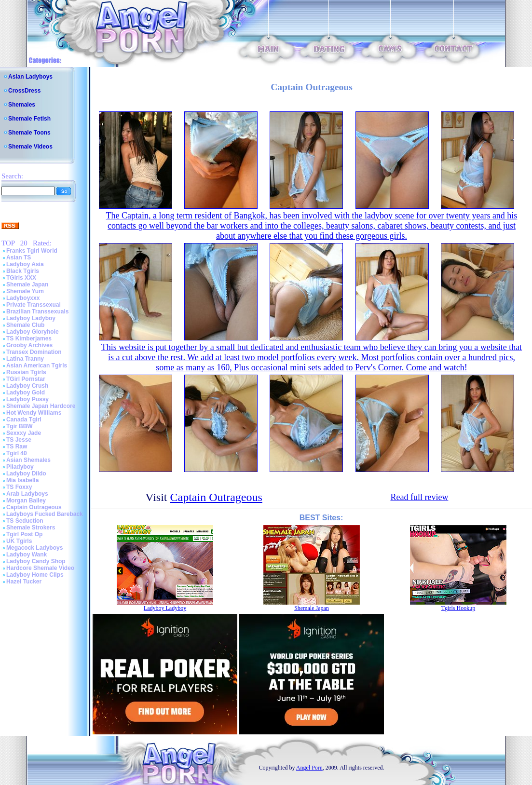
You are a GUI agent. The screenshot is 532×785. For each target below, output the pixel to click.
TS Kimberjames (29, 338)
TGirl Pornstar (26, 379)
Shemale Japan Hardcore (41, 406)
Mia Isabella (22, 480)
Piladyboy (20, 467)
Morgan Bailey (26, 501)
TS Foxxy (19, 487)
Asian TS (19, 257)
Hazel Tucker (24, 582)
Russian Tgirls (26, 372)
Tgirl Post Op (24, 534)
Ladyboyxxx (23, 298)
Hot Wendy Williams (34, 413)
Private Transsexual (34, 305)
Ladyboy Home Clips (35, 575)
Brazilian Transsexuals (37, 311)
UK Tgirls (19, 541)
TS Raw (17, 447)
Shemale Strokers (31, 528)
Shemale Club (25, 325)
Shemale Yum (25, 291)
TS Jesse (19, 440)
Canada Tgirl (24, 420)
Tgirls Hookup (458, 608)
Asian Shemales (28, 460)
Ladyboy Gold (26, 392)
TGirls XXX (21, 278)
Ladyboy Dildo (26, 474)
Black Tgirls (23, 271)
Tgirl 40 (17, 453)
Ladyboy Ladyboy (31, 318)
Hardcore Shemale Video (40, 568)
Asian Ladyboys (30, 77)
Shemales (22, 105)
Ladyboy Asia (25, 264)
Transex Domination (34, 352)
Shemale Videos (30, 147)
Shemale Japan (27, 284)
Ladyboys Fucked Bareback (45, 514)
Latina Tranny (25, 359)
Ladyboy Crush (27, 386)
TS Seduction (25, 521)
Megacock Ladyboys (34, 548)
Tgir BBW (20, 426)
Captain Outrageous (34, 507)
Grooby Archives (29, 345)
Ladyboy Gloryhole (33, 332)
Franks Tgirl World (32, 251)
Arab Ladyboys (27, 494)
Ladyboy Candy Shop (36, 561)
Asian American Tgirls (37, 365)
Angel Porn (309, 768)
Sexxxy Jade (24, 433)
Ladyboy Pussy (27, 399)
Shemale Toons (29, 133)
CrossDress (24, 91)
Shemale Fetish (29, 119)
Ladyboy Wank (27, 555)
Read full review (419, 497)
